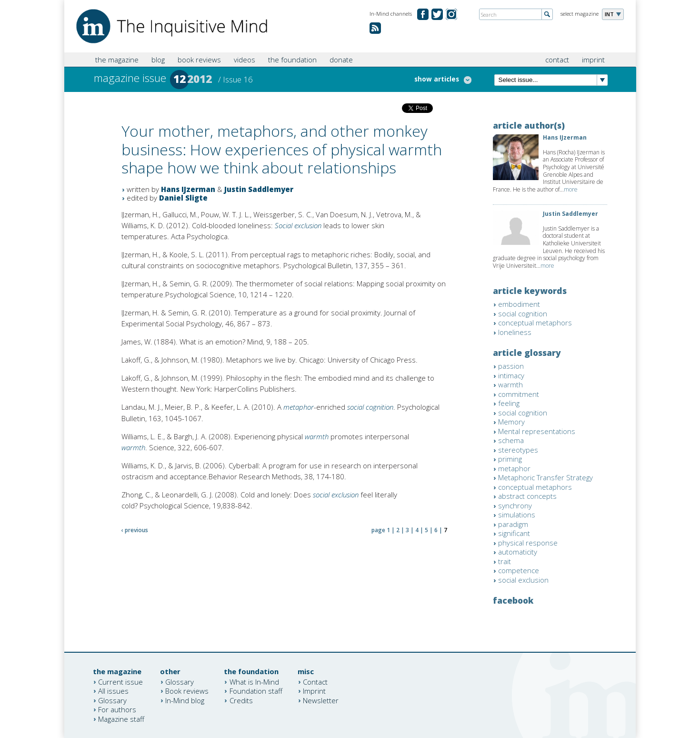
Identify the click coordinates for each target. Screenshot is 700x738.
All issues (113, 691)
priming (510, 459)
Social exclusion (298, 225)
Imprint (314, 691)
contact (557, 60)
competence (519, 570)
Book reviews (187, 691)
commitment (519, 394)
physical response (528, 543)
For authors (117, 709)
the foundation (292, 60)
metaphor (299, 407)
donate (341, 60)
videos (245, 60)
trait (505, 561)
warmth (317, 436)
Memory (511, 422)
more (571, 189)
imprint (593, 60)
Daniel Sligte (183, 198)
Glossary (112, 700)
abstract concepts (527, 496)
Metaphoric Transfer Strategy (545, 477)
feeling (509, 403)
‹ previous (135, 530)
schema (511, 440)
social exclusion (336, 495)
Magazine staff (121, 718)
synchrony (515, 505)
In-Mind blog (185, 700)
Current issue (120, 681)
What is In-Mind (254, 681)
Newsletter (321, 700)
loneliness (515, 332)
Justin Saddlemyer (259, 189)
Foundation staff (256, 691)
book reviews (199, 60)
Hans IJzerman (188, 189)
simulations (517, 515)
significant (514, 533)
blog (158, 60)
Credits (241, 700)
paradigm (513, 524)
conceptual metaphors (535, 323)
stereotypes (518, 450)
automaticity (518, 552)
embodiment (519, 304)
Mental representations (537, 431)
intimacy (511, 375)
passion (511, 366)
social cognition (370, 407)
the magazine (117, 60)
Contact (315, 681)
